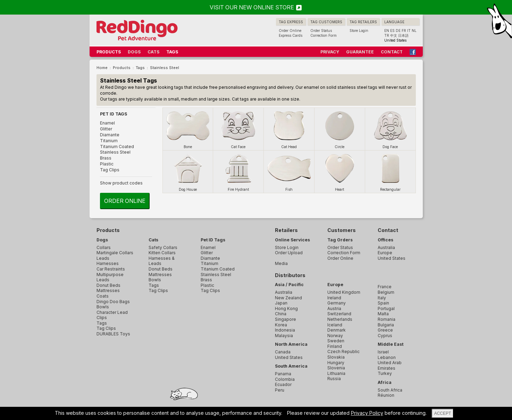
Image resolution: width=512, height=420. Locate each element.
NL (414, 31)
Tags (102, 323)
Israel (383, 352)
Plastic (107, 164)
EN (387, 31)
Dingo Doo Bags (113, 302)
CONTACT (392, 52)
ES (392, 31)
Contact (388, 230)
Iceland (335, 325)
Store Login (359, 31)
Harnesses (108, 263)
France (385, 287)
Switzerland (339, 314)
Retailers (286, 230)
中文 (394, 35)
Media (281, 263)
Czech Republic (343, 352)
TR (387, 35)
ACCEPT (443, 413)
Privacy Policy (367, 413)
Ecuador (283, 384)
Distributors (290, 275)
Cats (153, 240)
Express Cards (291, 35)
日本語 (403, 35)
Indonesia (285, 330)
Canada (283, 352)
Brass (106, 158)
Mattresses (108, 290)
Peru (280, 390)
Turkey (385, 373)
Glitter (106, 129)
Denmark (337, 330)
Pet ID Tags (213, 240)
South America (291, 366)
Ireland (334, 298)
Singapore (286, 319)
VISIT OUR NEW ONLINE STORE (256, 7)
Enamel (107, 123)
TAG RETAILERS (363, 22)
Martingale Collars (115, 253)
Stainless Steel (115, 152)
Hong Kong (286, 308)
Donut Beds (108, 285)
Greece (385, 330)
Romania (387, 319)
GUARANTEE (360, 52)
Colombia (285, 379)
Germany (337, 303)
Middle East (391, 344)
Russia (334, 379)
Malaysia (284, 336)
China (281, 314)
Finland (335, 346)
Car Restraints (111, 269)
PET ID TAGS (114, 114)
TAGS (172, 52)
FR (404, 31)
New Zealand (288, 298)
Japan (281, 303)
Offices (385, 240)
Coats (103, 296)
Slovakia (336, 357)
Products (108, 230)
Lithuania (336, 373)
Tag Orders (340, 240)
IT (409, 31)
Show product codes (121, 183)
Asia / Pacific (289, 285)
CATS (153, 52)
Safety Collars (163, 247)
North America (291, 344)
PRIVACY (330, 52)
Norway (335, 336)
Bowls (103, 307)
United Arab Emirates (390, 365)
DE (398, 31)
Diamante (110, 135)
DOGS (134, 52)
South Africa (390, 390)
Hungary (336, 363)
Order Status (321, 31)
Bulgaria (386, 325)
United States (289, 357)
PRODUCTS (109, 52)
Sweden (336, 341)
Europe (335, 285)
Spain (383, 303)
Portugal (386, 308)
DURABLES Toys (113, 334)
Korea (281, 325)
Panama (283, 374)
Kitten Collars (162, 253)
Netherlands (340, 319)
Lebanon (387, 357)
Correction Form (324, 35)
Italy (382, 298)
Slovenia (336, 368)
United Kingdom (344, 292)
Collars (104, 247)
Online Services (292, 240)
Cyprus (385, 336)
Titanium (109, 141)
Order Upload (289, 253)
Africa (385, 382)
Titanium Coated (117, 147)
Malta (383, 314)
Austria (334, 308)
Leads (103, 258)
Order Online (290, 31)
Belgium (386, 292)
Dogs (102, 240)
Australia (284, 292)
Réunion (386, 395)
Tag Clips (110, 170)
